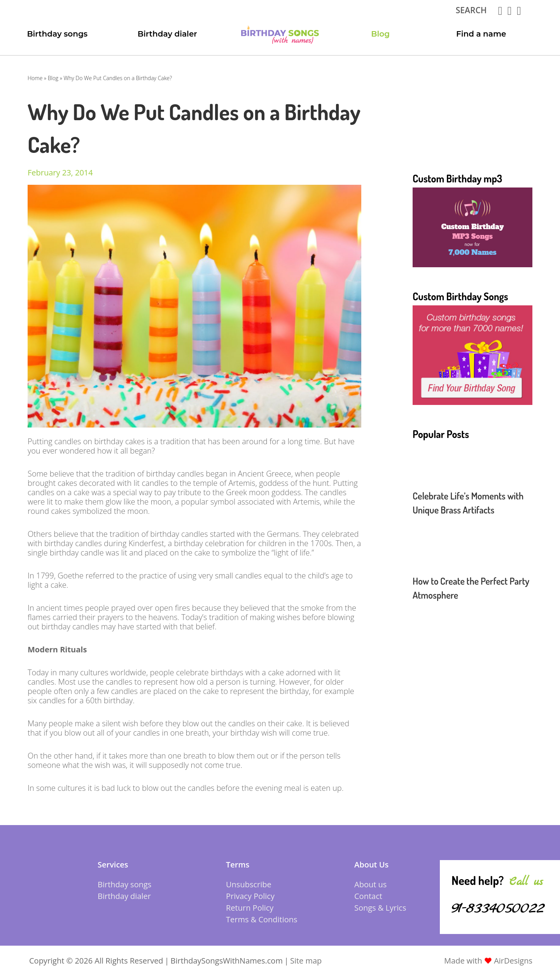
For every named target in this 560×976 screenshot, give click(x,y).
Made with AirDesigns (488, 961)
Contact (368, 896)
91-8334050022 (498, 908)
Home (35, 78)
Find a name (481, 34)
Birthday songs (57, 34)
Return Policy (250, 908)
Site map (306, 961)
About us (370, 884)
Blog (380, 34)
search (471, 10)
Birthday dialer (167, 34)
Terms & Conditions (262, 919)
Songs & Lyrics (380, 908)
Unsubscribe (249, 884)
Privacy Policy (250, 896)
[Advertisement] (472, 124)
